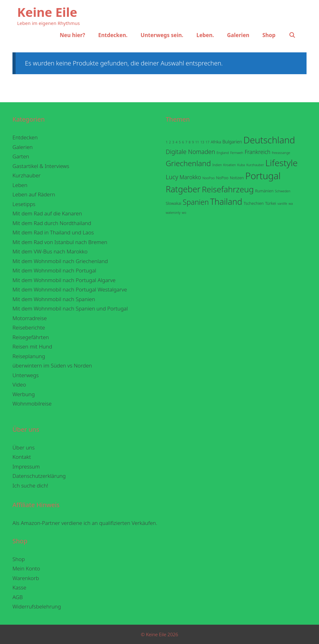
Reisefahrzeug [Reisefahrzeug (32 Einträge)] (228, 189)
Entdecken (25, 137)
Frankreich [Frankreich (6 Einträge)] (257, 152)
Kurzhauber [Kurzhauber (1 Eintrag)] (255, 165)
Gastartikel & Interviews (41, 166)
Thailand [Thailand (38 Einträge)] (226, 202)
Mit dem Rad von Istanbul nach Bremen (60, 242)
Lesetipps (24, 204)
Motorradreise (30, 318)
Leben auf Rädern (34, 194)
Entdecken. (113, 35)
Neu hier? (72, 35)
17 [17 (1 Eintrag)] (207, 142)
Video (19, 384)
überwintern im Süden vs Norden (52, 365)
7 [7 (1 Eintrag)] (186, 142)
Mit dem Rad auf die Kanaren (47, 213)
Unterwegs (26, 375)
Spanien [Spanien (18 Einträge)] (196, 202)
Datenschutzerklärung (39, 476)
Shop (269, 35)
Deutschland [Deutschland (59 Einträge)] (269, 140)
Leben (20, 185)
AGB (18, 597)
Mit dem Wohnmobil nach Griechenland (60, 261)
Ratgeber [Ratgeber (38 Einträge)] (183, 189)
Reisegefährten (31, 337)
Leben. (205, 35)
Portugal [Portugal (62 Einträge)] (263, 176)
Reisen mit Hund (32, 346)
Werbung (24, 394)
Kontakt (22, 457)
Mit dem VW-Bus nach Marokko (50, 251)
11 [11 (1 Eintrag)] (197, 142)
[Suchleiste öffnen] (292, 35)
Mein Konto (26, 568)
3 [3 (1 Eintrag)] (173, 142)
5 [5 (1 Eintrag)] (180, 142)
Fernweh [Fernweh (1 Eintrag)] (237, 153)
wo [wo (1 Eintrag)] (184, 213)
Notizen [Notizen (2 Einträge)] (237, 178)
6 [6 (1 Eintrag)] (183, 142)
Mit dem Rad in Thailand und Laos (53, 232)
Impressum (26, 466)
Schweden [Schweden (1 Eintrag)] (283, 191)
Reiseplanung (29, 356)
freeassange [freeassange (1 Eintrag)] (281, 153)
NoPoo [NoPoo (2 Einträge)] (222, 178)
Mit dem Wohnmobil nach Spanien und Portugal (70, 308)
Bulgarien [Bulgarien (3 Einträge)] (232, 142)
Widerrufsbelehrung (37, 606)
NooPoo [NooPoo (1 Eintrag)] (209, 178)
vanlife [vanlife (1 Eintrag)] (282, 204)
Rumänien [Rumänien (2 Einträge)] (264, 191)
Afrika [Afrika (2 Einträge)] (216, 142)
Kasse (19, 587)
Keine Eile (47, 12)
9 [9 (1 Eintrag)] (193, 142)
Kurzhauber (26, 175)
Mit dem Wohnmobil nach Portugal (54, 270)
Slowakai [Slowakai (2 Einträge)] (174, 203)
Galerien (238, 35)
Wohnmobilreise (32, 404)
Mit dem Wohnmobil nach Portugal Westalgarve (70, 289)
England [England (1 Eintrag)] (223, 153)
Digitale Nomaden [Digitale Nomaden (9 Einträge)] (190, 152)
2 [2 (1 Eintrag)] (170, 142)
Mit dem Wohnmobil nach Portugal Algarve (64, 280)
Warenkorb (26, 578)
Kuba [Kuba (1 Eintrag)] (241, 165)
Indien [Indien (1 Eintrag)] (217, 165)
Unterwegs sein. (162, 35)
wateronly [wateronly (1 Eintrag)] (173, 213)
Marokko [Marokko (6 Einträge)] (190, 177)
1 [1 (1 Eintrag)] (167, 142)
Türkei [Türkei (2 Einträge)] (271, 203)
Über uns (24, 447)
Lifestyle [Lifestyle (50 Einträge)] (281, 163)
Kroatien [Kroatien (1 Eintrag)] (230, 165)
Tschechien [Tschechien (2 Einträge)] (254, 203)
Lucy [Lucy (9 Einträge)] (172, 177)
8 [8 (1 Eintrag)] (190, 142)
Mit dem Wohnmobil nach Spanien (54, 299)
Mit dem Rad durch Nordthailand (52, 223)
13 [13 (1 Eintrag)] (202, 142)
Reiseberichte (29, 327)
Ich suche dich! (30, 485)
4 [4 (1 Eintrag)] (177, 142)
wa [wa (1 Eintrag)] (291, 204)
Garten (21, 156)
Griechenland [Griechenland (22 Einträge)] (188, 163)
